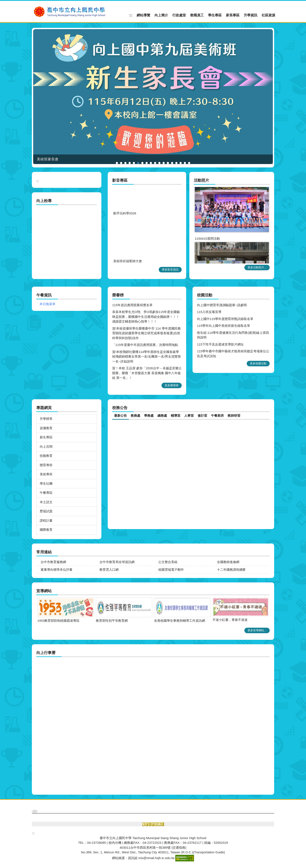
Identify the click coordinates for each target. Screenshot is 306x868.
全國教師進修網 (228, 562)
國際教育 (46, 530)
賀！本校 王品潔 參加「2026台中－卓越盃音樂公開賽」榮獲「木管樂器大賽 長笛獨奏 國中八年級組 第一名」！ (147, 373)
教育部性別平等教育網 (220, 621)
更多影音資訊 (170, 270)
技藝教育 (46, 456)
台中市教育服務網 (53, 562)
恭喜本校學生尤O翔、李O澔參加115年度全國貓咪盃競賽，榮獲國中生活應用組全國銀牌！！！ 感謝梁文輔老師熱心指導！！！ (146, 317)
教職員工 (197, 15)
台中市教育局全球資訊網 (117, 562)
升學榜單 (46, 419)
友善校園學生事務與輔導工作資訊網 (54, 621)
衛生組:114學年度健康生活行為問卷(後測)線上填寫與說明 (233, 335)
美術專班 (46, 474)
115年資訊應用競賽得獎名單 (132, 305)
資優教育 (46, 428)
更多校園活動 (258, 363)
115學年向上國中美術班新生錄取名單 (224, 326)
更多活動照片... (257, 267)
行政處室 (179, 15)
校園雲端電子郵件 (171, 570)
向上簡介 (161, 15)
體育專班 (46, 465)
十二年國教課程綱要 (231, 570)
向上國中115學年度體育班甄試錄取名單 (225, 319)
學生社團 (46, 484)
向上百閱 (46, 447)
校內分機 (115, 843)
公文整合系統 (168, 562)
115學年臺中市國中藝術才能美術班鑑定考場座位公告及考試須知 (233, 354)
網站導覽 (143, 15)
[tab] (117, 163)
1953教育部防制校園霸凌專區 (166, 621)
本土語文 (46, 502)
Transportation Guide (209, 852)
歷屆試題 (46, 511)
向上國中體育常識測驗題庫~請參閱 (222, 305)
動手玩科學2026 (125, 219)
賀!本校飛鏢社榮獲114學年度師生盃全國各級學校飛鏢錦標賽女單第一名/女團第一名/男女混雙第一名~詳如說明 (147, 357)
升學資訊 (251, 15)
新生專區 (46, 437)
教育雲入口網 (109, 570)
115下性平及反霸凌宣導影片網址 (220, 344)
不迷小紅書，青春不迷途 (104, 620)
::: (131, 15)
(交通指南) (179, 847)
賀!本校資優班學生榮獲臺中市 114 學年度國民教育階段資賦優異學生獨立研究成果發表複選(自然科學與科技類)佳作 (147, 333)
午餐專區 (46, 493)
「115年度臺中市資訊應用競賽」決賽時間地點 (145, 345)
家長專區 (233, 15)
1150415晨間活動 (207, 241)
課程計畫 (46, 520)
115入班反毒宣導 (209, 312)
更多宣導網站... (257, 630)
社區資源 (268, 15)
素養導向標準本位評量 (57, 570)
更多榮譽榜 (172, 385)
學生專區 (215, 15)
